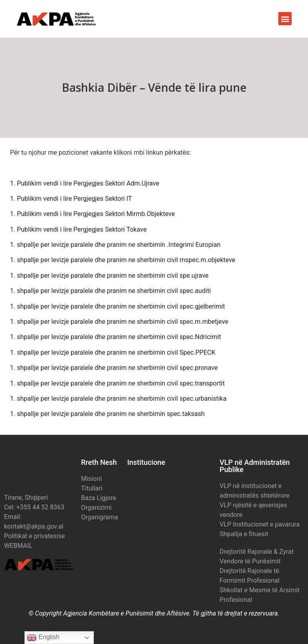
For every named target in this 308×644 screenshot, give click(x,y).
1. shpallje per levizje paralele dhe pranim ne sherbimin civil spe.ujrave (109, 276)
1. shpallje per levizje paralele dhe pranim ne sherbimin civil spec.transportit (117, 383)
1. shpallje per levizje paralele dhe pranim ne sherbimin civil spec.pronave (114, 368)
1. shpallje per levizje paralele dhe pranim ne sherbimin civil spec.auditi (110, 291)
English (43, 638)
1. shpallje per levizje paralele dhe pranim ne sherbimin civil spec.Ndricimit (115, 337)
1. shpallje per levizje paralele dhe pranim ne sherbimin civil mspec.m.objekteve (123, 260)
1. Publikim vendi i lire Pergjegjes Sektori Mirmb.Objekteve (92, 214)
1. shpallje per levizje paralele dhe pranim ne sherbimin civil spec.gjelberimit (118, 306)
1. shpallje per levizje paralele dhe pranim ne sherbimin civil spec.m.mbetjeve (119, 322)
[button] (285, 19)
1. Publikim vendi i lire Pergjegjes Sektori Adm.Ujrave (85, 183)
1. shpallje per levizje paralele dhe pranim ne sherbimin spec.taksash (107, 414)
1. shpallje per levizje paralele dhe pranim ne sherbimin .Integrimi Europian (115, 245)
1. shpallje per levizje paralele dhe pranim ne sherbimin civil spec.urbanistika (118, 399)
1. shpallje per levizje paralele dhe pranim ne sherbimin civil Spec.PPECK (113, 352)
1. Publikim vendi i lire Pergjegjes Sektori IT (71, 199)
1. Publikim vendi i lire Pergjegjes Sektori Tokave (78, 229)
